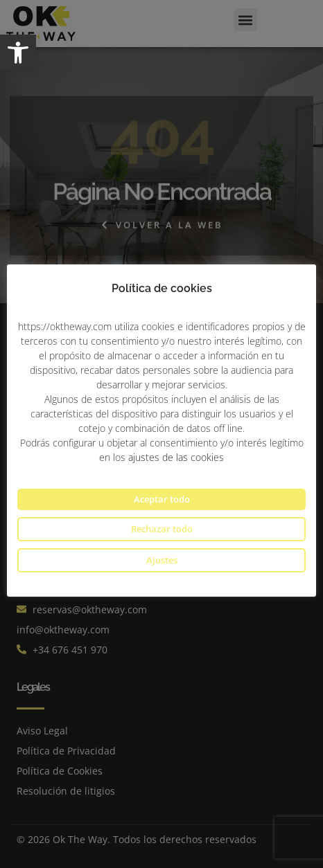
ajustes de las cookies (176, 457)
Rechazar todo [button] (162, 529)
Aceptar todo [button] (162, 499)
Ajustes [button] (162, 560)
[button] (18, 53)
